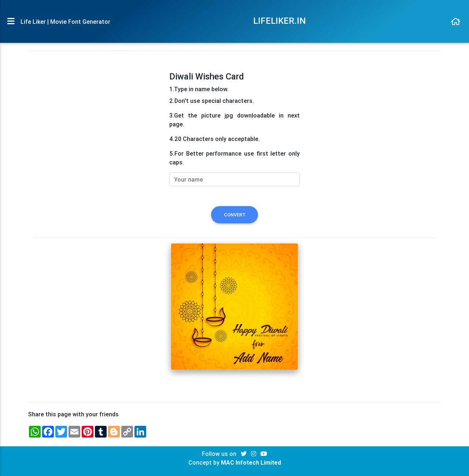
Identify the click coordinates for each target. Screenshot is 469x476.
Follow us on (220, 454)
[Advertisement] (97, 123)
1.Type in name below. (199, 89)
